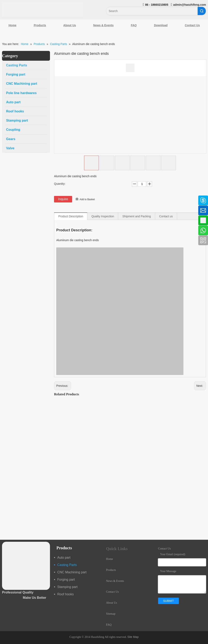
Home (12, 25)
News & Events (103, 25)
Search (202, 11)
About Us (70, 25)
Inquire (63, 199)
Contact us (166, 216)
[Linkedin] (5, 209)
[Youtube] (5, 231)
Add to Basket (87, 199)
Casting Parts (67, 565)
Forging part (66, 580)
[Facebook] (5, 198)
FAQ (134, 25)
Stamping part (67, 587)
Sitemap (111, 614)
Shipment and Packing (136, 216)
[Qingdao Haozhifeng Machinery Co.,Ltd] (42, 9)
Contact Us (112, 592)
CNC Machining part (72, 572)
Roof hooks (66, 594)
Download (161, 25)
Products (40, 25)
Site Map (133, 637)
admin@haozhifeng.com (190, 5)
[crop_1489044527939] (26, 566)
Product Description (71, 216)
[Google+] (5, 220)
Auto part (64, 558)
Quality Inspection (103, 216)
